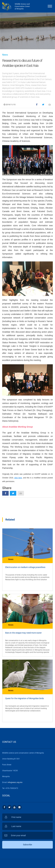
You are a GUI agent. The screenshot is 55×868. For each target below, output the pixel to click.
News (5, 55)
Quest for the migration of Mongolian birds (25, 698)
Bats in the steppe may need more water (23, 633)
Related (10, 520)
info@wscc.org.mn (15, 782)
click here (18, 478)
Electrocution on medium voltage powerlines (25, 567)
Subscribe (27, 845)
